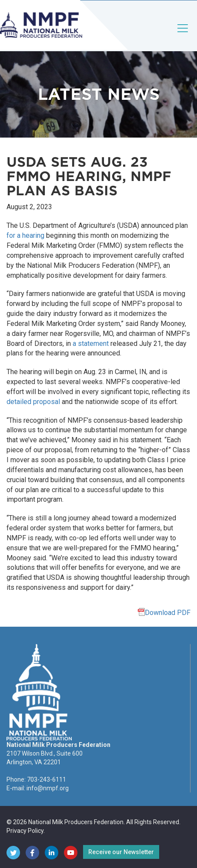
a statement (91, 344)
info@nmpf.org (48, 788)
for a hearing (25, 235)
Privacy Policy (25, 831)
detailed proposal (33, 402)
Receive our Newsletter (121, 852)
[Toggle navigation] (183, 35)
